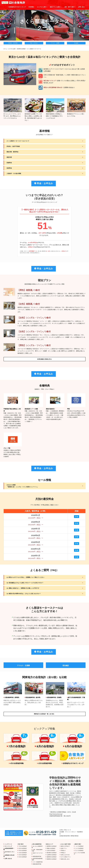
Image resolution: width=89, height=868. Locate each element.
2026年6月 (36, 523)
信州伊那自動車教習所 (37, 859)
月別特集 (31, 7)
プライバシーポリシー (71, 832)
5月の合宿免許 (23, 855)
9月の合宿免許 (74, 746)
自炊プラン (64, 848)
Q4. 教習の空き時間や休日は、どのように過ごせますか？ (24, 594)
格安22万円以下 (65, 846)
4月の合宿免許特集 (17, 763)
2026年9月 (36, 544)
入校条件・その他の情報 (14, 174)
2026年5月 (36, 517)
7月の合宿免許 (17, 746)
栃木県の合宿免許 (21, 49)
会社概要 (62, 832)
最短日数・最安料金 (13, 152)
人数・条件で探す (70, 7)
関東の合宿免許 (51, 848)
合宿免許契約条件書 (65, 836)
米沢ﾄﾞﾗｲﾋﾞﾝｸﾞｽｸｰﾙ (37, 854)
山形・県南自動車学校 (37, 850)
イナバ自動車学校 (38, 862)
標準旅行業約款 (74, 836)
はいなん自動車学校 (37, 847)
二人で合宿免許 (79, 848)
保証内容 (9, 157)
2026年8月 (36, 537)
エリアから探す (12, 49)
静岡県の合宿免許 (52, 846)
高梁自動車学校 (37, 864)
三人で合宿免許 (79, 851)
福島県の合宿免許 (52, 857)
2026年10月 (36, 550)
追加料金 (9, 168)
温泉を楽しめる (65, 859)
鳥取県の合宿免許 (52, 859)
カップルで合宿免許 (79, 853)
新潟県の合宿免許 (52, 853)
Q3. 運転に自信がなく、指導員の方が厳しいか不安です (23, 588)
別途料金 (9, 163)
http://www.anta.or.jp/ (56, 814)
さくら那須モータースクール (34, 49)
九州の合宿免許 (51, 851)
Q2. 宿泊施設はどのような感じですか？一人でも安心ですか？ (25, 583)
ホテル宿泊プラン (66, 857)
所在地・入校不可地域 (13, 146)
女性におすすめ (65, 855)
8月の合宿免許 (45, 746)
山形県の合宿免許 (52, 855)
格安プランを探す (56, 7)
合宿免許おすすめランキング (73, 763)
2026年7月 (36, 530)
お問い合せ (81, 7)
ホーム (5, 49)
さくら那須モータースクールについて (18, 141)
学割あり (63, 853)
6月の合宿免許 (23, 857)
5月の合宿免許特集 (45, 763)
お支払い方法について (65, 830)
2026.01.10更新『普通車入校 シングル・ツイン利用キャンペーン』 (22, 486)
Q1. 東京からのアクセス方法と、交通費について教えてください (26, 577)
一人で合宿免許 (79, 846)
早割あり (63, 851)
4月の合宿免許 (23, 853)
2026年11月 (36, 557)
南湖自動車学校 (37, 856)
